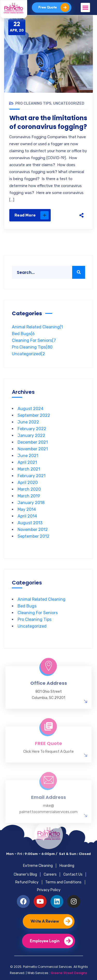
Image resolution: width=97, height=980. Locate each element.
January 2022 (31, 435)
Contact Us (73, 874)
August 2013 (30, 523)
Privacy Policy (49, 890)
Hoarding (67, 866)
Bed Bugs (23, 334)
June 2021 (28, 456)
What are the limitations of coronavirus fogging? (48, 122)
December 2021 (33, 442)
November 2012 (33, 530)
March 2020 (29, 489)
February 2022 (32, 429)
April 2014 (27, 516)
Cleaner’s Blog (25, 874)
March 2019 (29, 496)
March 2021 (29, 469)
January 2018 (31, 503)
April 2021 (27, 462)
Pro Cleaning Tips (33, 103)
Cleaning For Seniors (34, 340)
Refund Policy (27, 882)
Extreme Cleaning (38, 866)
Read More (32, 215)
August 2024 (31, 409)
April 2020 (28, 483)
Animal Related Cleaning (37, 327)
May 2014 (27, 509)
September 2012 (33, 536)
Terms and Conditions (63, 882)
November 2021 (33, 449)
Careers (50, 874)
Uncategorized (69, 103)
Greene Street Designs (69, 973)
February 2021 (32, 476)
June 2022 (28, 422)
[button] (85, 7)
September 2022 (34, 415)
